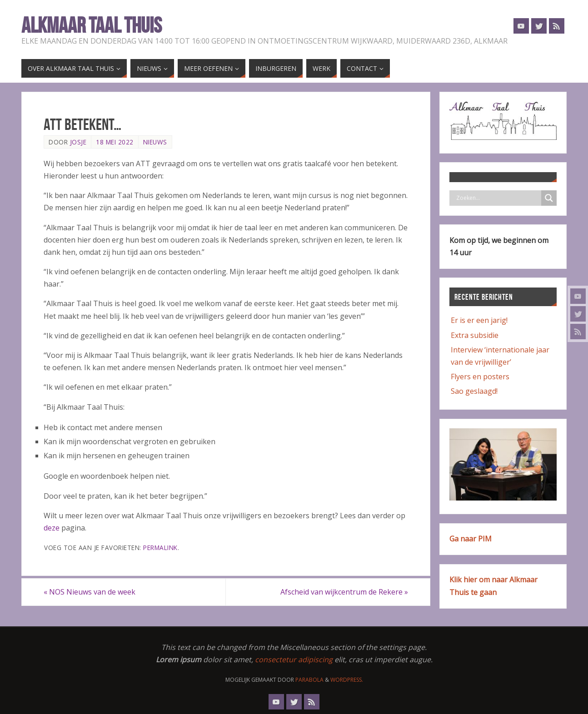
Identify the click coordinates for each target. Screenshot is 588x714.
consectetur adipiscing (294, 659)
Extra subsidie (475, 335)
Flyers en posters (480, 377)
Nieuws (155, 142)
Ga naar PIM (471, 539)
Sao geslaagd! (474, 391)
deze (52, 528)
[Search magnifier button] (549, 198)
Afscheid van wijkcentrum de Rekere (344, 592)
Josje (78, 142)
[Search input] (498, 198)
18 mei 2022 (115, 142)
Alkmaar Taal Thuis (92, 25)
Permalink (160, 548)
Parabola (309, 680)
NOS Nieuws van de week (90, 592)
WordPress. (347, 680)
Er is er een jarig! (479, 320)
